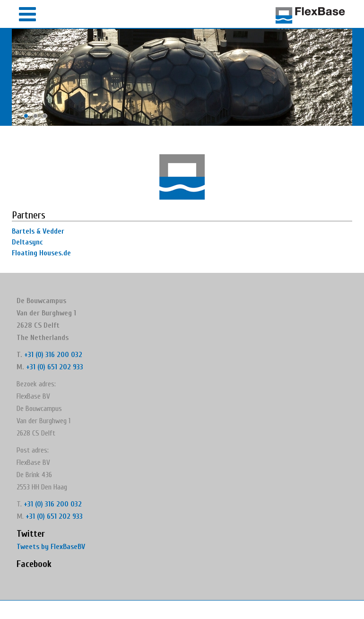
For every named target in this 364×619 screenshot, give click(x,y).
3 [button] (47, 118)
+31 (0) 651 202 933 (55, 367)
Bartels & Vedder (38, 231)
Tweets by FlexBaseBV (51, 547)
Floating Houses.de (41, 253)
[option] (182, 77)
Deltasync (27, 242)
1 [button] (28, 118)
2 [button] (38, 118)
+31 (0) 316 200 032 (53, 355)
